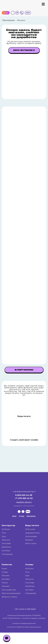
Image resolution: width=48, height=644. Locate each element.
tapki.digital (31, 609)
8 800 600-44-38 (24, 495)
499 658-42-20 (25, 498)
